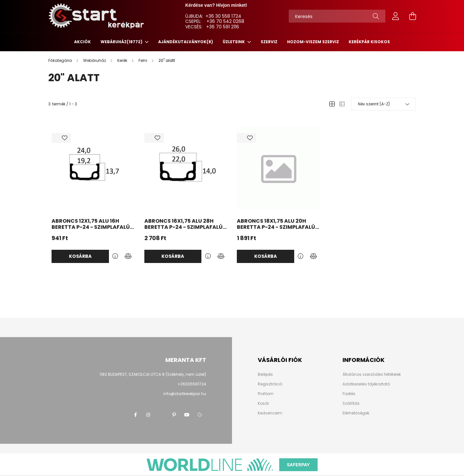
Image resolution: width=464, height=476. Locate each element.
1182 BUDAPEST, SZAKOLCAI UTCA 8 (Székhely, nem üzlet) (153, 374)
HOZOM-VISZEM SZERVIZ (313, 42)
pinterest (174, 415)
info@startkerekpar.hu (185, 394)
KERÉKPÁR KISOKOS (369, 42)
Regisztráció (270, 384)
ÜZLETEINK (234, 42)
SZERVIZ (269, 42)
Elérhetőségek (356, 413)
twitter (161, 415)
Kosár (263, 403)
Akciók (82, 42)
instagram (148, 415)
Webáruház (122, 42)
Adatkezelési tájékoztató (366, 384)
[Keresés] (337, 16)
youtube (187, 415)
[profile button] (396, 16)
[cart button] (412, 16)
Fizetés (349, 394)
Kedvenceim (270, 413)
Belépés (265, 374)
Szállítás (351, 403)
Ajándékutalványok (186, 42)
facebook (135, 415)
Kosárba (80, 256)
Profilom (266, 394)
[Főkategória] (61, 60)
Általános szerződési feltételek (372, 374)
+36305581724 (192, 384)
